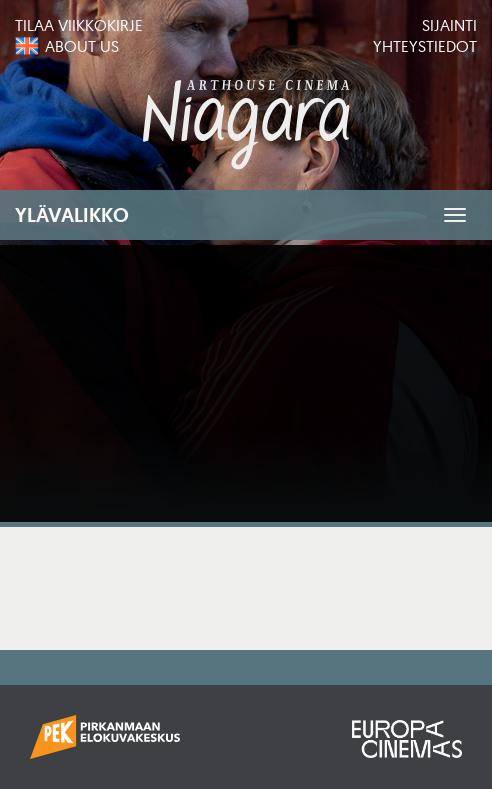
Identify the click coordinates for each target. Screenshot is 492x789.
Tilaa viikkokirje (79, 25)
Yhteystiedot (425, 46)
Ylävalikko (72, 215)
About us (82, 46)
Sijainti (449, 25)
